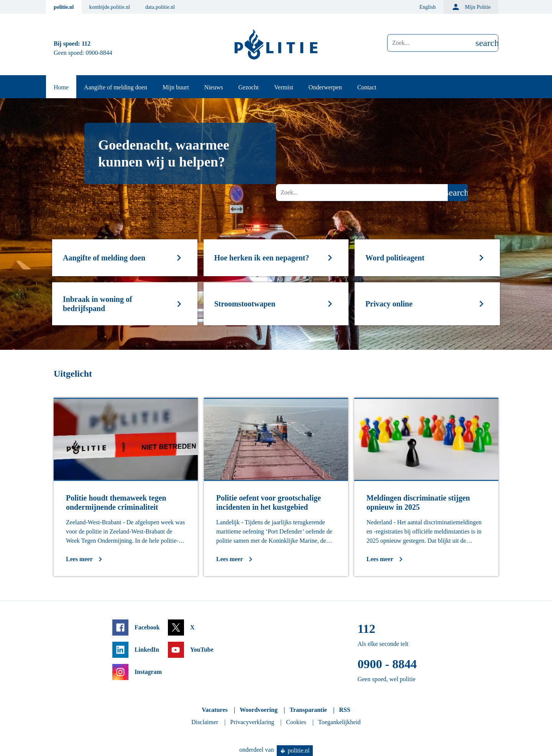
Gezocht (249, 87)
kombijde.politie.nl (110, 7)
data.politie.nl (160, 7)
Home (61, 87)
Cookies (296, 722)
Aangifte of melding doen (116, 87)
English (428, 7)
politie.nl (64, 7)
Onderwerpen (325, 87)
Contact (367, 87)
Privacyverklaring (252, 722)
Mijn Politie (471, 7)
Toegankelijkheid (339, 722)
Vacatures (215, 710)
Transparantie (308, 710)
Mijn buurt (176, 87)
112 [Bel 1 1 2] (86, 44)
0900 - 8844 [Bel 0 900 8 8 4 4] (387, 664)
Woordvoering (259, 710)
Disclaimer (205, 722)
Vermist (284, 87)
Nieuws (214, 87)
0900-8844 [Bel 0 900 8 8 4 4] (99, 53)
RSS (344, 710)
